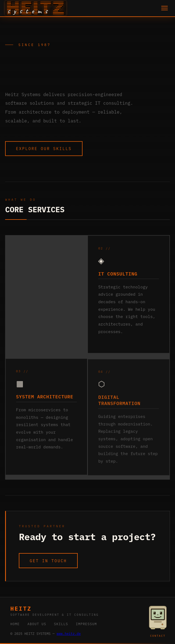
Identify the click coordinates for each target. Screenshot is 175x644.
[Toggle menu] (165, 8)
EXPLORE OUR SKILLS (44, 149)
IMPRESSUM (86, 624)
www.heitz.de (69, 634)
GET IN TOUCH (48, 561)
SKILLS (61, 624)
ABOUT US (37, 624)
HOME (15, 624)
